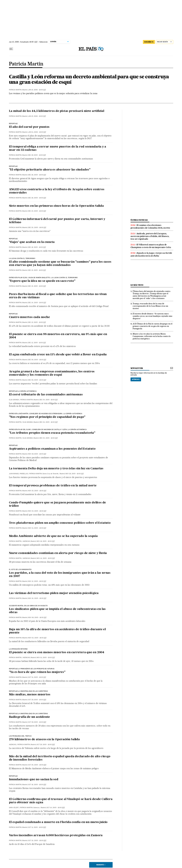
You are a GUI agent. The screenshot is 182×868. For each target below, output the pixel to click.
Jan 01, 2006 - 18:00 (37, 132)
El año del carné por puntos (29, 127)
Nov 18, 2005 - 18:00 (46, 541)
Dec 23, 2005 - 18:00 (37, 211)
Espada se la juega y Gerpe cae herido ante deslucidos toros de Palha (151, 254)
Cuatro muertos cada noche (29, 317)
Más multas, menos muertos (30, 695)
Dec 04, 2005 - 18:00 (49, 400)
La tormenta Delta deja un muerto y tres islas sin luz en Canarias (56, 469)
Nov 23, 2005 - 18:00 (37, 511)
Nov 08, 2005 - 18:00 (37, 617)
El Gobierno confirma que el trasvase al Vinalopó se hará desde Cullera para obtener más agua (61, 801)
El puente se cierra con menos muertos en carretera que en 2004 (57, 652)
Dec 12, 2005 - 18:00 (37, 343)
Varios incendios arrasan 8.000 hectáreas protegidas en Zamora (56, 835)
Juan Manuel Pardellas (18, 474)
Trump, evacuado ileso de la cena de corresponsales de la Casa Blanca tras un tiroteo (150, 306)
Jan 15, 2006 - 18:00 (37, 90)
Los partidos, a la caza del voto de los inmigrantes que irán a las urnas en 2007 (60, 575)
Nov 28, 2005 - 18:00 (75, 474)
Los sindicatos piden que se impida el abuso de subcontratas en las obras (57, 611)
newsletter (137, 368)
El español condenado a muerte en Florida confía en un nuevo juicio (58, 822)
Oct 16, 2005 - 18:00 (37, 785)
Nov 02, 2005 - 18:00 (37, 638)
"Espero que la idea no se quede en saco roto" (42, 281)
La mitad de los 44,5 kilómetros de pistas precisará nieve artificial (57, 111)
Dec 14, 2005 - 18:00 (37, 303)
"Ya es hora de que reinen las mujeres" (37, 672)
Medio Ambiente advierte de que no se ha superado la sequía (53, 536)
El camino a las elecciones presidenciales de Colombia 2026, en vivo (150, 227)
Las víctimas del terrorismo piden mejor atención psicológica (54, 593)
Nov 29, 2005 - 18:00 (37, 454)
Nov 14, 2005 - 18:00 (46, 558)
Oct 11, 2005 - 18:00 (37, 827)
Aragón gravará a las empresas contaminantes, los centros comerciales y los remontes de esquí (52, 373)
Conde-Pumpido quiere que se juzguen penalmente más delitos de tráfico (58, 504)
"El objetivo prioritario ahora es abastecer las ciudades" (50, 170)
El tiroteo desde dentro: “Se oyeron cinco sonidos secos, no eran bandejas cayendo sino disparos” (152, 316)
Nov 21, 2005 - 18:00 (37, 528)
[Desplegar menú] (11, 49)
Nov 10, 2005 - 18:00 (37, 598)
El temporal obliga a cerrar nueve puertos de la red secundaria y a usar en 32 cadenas (58, 148)
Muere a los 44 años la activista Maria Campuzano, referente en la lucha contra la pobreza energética (152, 336)
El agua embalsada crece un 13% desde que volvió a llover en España (58, 355)
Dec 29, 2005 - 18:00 (37, 155)
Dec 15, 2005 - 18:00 (37, 270)
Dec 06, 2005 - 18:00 (37, 380)
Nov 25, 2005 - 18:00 (37, 491)
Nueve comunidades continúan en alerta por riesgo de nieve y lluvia (58, 553)
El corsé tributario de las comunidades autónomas (46, 395)
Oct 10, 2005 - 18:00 (37, 841)
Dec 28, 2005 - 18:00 (37, 175)
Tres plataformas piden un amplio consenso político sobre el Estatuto (60, 523)
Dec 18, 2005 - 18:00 (37, 247)
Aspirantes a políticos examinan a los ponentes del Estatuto (52, 449)
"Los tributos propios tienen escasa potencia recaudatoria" (52, 433)
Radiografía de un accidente (30, 717)
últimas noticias (139, 220)
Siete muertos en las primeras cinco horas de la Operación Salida (56, 206)
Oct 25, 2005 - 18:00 (37, 765)
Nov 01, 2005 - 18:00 (46, 658)
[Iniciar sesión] (164, 42)
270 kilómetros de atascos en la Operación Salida (44, 740)
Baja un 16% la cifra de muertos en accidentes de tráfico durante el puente (57, 631)
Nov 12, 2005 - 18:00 (37, 581)
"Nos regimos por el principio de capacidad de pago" (47, 417)
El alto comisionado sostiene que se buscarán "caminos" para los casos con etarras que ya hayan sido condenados (60, 264)
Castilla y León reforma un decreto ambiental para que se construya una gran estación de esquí (89, 79)
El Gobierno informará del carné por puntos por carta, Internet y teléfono (57, 221)
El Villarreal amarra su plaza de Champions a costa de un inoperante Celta (151, 246)
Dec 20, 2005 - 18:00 (37, 228)
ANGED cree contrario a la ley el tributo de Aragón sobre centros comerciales (57, 191)
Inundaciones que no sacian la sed (34, 780)
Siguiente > (101, 865)
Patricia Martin (26, 64)
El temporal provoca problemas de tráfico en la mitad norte (53, 486)
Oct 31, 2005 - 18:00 (37, 677)
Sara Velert (14, 808)
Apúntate (136, 379)
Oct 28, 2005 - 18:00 (46, 745)
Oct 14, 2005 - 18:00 (56, 808)
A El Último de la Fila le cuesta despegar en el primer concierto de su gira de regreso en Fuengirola (152, 326)
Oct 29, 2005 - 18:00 (37, 700)
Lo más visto (137, 285)
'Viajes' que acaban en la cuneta (32, 242)
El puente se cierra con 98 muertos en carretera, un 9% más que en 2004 (58, 336)
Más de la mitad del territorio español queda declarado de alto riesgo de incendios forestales (60, 758)
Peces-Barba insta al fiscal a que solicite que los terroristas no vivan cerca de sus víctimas (58, 296)
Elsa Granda (14, 400)
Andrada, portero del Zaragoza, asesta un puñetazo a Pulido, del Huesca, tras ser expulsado (150, 236)
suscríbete (149, 42)
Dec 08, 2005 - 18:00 (37, 360)
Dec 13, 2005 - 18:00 (37, 322)
